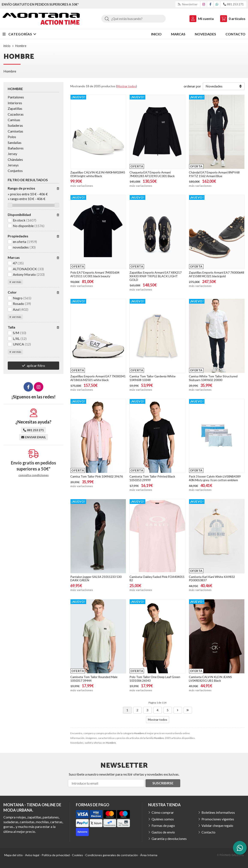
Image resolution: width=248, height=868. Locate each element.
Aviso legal (32, 855)
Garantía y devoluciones (169, 839)
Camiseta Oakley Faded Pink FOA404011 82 (157, 579)
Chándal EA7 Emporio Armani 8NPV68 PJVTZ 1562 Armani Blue (214, 174)
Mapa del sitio (14, 855)
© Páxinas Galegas (230, 855)
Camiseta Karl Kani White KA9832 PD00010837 (212, 579)
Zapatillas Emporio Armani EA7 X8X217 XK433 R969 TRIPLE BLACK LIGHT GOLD (156, 276)
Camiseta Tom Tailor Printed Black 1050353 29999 (152, 478)
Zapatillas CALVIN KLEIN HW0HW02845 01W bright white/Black (98, 174)
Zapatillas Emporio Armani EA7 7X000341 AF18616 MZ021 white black (98, 378)
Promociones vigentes (218, 819)
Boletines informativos (218, 812)
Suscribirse (163, 783)
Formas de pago (163, 825)
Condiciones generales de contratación (112, 855)
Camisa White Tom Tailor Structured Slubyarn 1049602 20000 (213, 378)
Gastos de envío (163, 832)
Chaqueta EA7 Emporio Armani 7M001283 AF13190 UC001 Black (152, 174)
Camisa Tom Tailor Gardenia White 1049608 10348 (153, 378)
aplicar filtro (36, 365)
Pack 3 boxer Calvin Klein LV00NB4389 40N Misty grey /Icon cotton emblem (215, 478)
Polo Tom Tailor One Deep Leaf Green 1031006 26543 (155, 679)
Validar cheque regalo (217, 825)
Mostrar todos (126, 86)
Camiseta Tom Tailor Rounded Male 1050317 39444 (94, 679)
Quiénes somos (163, 819)
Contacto (208, 832)
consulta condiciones (34, 475)
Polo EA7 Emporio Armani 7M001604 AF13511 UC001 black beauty (95, 274)
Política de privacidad (56, 855)
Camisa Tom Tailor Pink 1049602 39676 (97, 476)
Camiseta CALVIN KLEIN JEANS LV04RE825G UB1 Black (210, 679)
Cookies (77, 855)
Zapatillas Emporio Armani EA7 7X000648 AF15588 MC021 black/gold (216, 274)
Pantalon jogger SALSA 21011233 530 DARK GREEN (96, 579)
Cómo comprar (163, 812)
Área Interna (149, 855)
